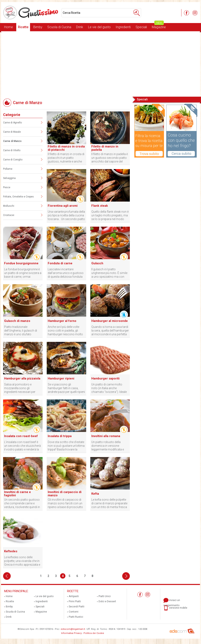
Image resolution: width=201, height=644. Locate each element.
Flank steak (100, 206)
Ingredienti (123, 27)
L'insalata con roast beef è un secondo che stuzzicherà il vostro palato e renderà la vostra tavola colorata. (22, 446)
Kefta (95, 494)
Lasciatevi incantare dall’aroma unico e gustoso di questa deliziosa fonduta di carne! (66, 273)
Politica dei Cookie (94, 633)
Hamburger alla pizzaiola (22, 378)
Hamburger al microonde (110, 321)
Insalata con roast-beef (21, 436)
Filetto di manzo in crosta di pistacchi (66, 148)
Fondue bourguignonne (21, 263)
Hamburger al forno (62, 321)
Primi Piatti (75, 601)
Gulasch (97, 263)
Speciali (141, 27)
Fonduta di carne (60, 263)
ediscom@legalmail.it (73, 629)
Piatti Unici (105, 596)
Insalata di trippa (60, 436)
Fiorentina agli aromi (63, 206)
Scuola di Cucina (59, 27)
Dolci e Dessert (107, 601)
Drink (80, 27)
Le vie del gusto (99, 27)
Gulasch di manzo (17, 321)
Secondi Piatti (77, 607)
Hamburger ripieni (61, 378)
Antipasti (74, 596)
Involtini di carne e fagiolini (17, 494)
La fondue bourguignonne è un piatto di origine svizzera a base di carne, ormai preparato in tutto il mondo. (23, 273)
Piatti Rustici (76, 617)
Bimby (38, 27)
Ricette (23, 27)
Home (9, 27)
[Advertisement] (100, 64)
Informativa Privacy (71, 633)
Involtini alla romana (106, 436)
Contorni (74, 612)
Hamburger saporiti (105, 378)
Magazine (159, 26)
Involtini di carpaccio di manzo (65, 494)
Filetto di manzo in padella (105, 148)
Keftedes (11, 551)
